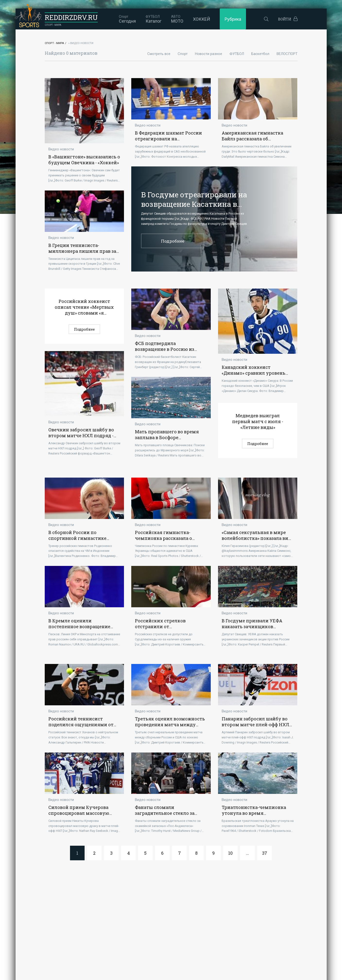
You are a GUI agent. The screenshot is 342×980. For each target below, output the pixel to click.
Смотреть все (159, 54)
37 (265, 853)
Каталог (152, 19)
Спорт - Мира (54, 43)
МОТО (175, 19)
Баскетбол (260, 54)
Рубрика (231, 19)
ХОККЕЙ (200, 19)
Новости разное (209, 54)
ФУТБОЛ (237, 54)
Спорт (183, 54)
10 (230, 853)
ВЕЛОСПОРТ (287, 54)
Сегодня (125, 19)
